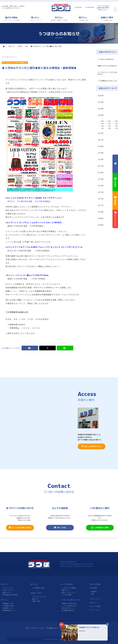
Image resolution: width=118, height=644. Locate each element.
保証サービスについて (68, 592)
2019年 (101, 153)
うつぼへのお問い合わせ (70, 600)
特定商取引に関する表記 (10, 595)
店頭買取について (8, 603)
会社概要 (93, 588)
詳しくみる (60, 527)
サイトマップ (95, 610)
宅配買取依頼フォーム (9, 610)
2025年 (101, 102)
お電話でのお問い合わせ (69, 603)
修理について (66, 590)
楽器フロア (35, 599)
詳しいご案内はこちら (91, 446)
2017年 (101, 166)
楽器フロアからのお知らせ (107, 66)
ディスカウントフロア (39, 597)
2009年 (101, 218)
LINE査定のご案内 (100, 527)
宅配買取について (8, 608)
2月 (109, 128)
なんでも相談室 (66, 584)
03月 (26, 46)
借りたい (34, 584)
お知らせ (11, 46)
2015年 (101, 179)
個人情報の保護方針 (68, 610)
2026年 (101, 96)
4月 (117, 126)
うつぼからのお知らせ (106, 59)
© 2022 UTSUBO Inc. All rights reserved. (59, 639)
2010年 (101, 212)
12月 (102, 121)
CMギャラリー (95, 599)
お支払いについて (8, 590)
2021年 (101, 140)
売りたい (5, 600)
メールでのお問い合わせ (20, 527)
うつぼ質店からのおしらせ (107, 81)
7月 (117, 124)
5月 (109, 126)
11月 (109, 121)
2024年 (101, 109)
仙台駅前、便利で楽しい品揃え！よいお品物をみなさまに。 (14, 7)
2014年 (101, 186)
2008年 (101, 225)
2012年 (101, 199)
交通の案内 (91, 7)
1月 (117, 128)
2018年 (101, 159)
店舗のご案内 (36, 593)
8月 (109, 124)
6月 (103, 126)
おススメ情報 (95, 606)
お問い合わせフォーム (68, 608)
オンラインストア (8, 588)
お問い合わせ (104, 10)
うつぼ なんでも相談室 (69, 588)
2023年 (20, 46)
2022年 (101, 133)
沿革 (92, 594)
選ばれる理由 (95, 584)
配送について (7, 592)
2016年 (101, 173)
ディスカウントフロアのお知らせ (107, 73)
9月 (103, 124)
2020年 (101, 146)
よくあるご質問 (66, 595)
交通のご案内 (36, 601)
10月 (116, 121)
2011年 (101, 205)
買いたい (5, 584)
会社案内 (79, 7)
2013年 (101, 192)
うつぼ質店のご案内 (38, 588)
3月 (103, 128)
